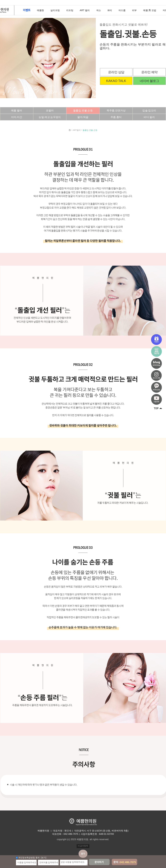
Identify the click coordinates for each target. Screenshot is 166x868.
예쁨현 (40, 10)
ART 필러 (85, 10)
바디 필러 (149, 117)
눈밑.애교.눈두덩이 (50, 117)
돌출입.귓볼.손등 (83, 110)
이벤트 (27, 10)
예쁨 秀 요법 (150, 10)
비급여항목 (83, 846)
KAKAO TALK (116, 81)
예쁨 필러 (17, 110)
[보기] (43, 858)
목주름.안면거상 (116, 110)
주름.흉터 (116, 117)
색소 (99, 10)
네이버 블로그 (149, 81)
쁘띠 (110, 10)
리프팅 (70, 10)
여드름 (122, 10)
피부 (134, 10)
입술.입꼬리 (149, 110)
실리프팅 (55, 10)
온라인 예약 (149, 72)
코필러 (50, 110)
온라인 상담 (116, 72)
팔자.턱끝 (83, 117)
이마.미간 (17, 117)
